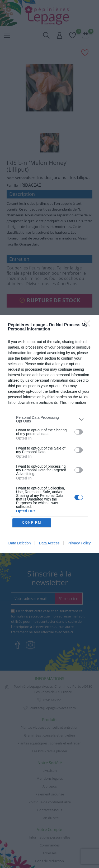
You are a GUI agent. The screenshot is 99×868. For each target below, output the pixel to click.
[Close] (89, 325)
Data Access (49, 543)
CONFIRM (32, 523)
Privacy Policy (79, 543)
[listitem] (49, 419)
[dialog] (49, 434)
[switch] (79, 432)
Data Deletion (20, 543)
